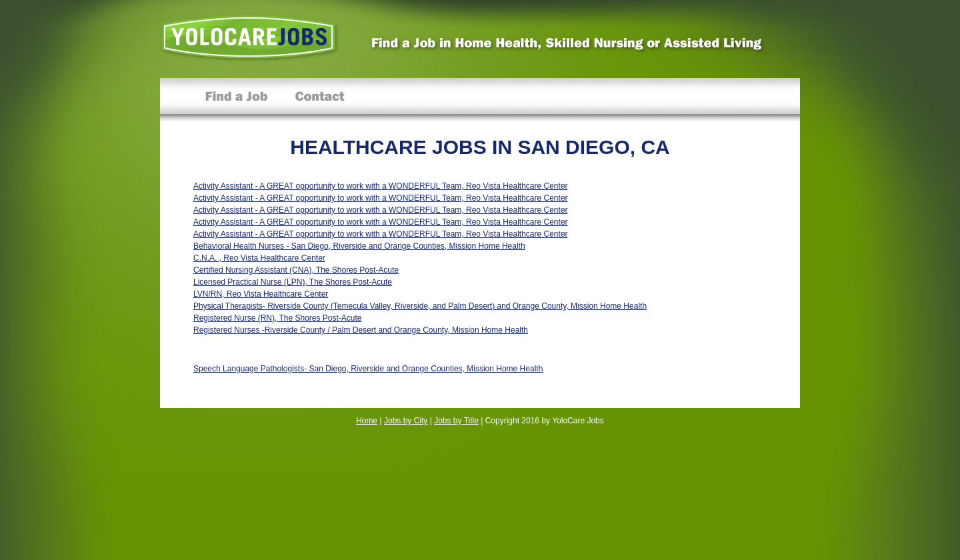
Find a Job (237, 100)
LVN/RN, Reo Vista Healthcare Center (261, 294)
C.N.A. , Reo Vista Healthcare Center (259, 258)
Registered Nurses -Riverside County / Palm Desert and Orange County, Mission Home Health (361, 330)
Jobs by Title (456, 421)
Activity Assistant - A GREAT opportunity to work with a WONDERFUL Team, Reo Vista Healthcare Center (381, 186)
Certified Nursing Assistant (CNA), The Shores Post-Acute (296, 270)
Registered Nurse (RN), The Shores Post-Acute (278, 318)
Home (367, 421)
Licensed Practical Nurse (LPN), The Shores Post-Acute (293, 282)
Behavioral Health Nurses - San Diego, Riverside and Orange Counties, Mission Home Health (359, 246)
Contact (320, 100)
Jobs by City (406, 421)
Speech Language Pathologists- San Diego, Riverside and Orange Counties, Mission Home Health (368, 369)
